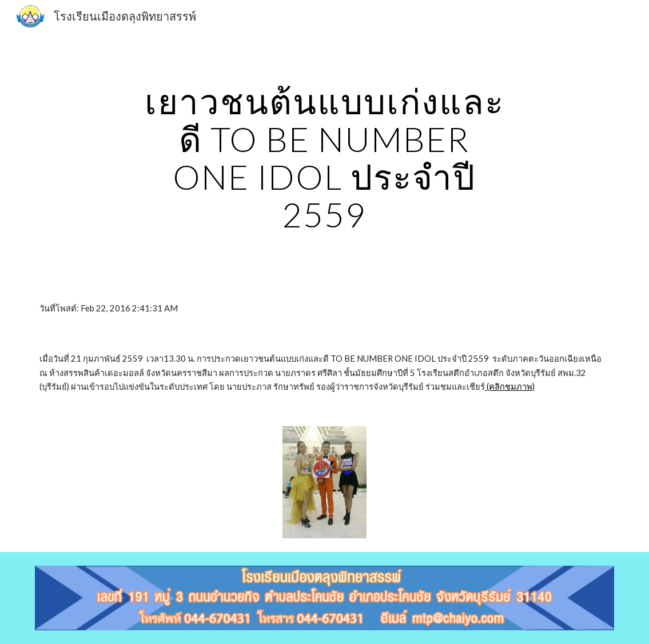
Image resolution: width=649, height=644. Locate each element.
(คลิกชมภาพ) (510, 387)
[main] (324, 158)
